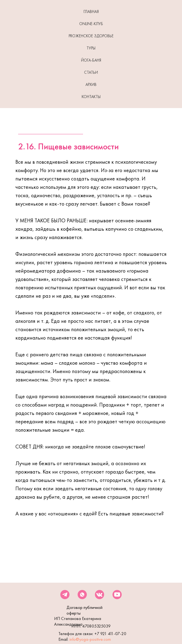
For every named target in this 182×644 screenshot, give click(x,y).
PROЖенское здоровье (91, 36)
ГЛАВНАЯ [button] (91, 12)
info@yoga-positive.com (90, 639)
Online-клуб (91, 24)
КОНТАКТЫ (91, 97)
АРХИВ (91, 85)
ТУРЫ (91, 48)
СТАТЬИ (91, 72)
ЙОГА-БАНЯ (91, 60)
